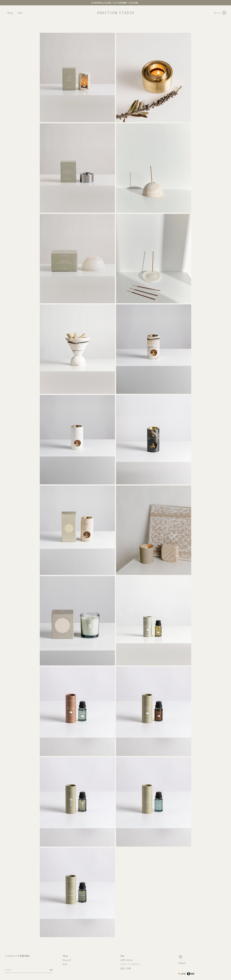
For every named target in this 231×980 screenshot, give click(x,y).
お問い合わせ (127, 960)
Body (65, 964)
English (182, 963)
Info (20, 13)
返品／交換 (126, 968)
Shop (10, 13)
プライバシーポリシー (131, 964)
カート (220, 13)
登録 (51, 970)
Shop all (67, 960)
